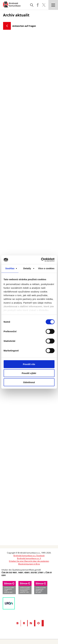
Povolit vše (29, 364)
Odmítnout (29, 382)
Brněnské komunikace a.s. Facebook (29, 556)
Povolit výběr (29, 373)
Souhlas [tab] (10, 268)
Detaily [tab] (27, 268)
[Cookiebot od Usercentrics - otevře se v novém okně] (41, 260)
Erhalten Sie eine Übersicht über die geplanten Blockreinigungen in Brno (29, 562)
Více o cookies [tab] (46, 268)
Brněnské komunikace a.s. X (29, 558)
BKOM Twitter (44, 5)
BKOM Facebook (38, 5)
